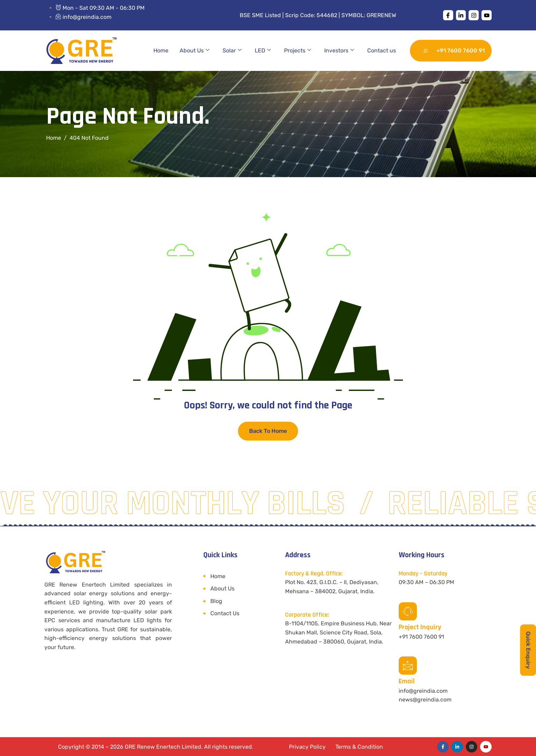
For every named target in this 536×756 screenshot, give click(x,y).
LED (263, 51)
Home (161, 50)
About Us (194, 51)
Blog (216, 601)
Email (407, 681)
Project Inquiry (420, 627)
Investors (339, 51)
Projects (298, 51)
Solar (232, 51)
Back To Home (268, 431)
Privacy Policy (307, 747)
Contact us (382, 50)
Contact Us (225, 613)
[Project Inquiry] (408, 611)
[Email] (408, 666)
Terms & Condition (359, 747)
